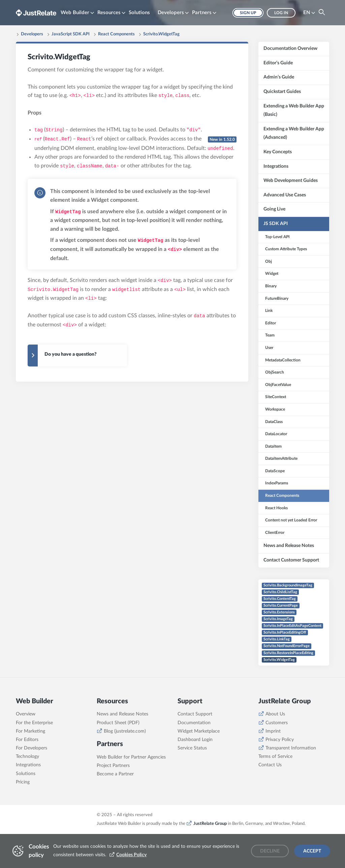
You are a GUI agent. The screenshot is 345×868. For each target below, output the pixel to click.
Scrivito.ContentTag (280, 599)
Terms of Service (275, 789)
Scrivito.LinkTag (277, 639)
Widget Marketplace (199, 763)
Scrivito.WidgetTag (161, 34)
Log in (281, 13)
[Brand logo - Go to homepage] (36, 13)
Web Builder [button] (75, 13)
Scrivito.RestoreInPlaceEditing (288, 653)
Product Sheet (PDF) (118, 754)
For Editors (27, 772)
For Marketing (30, 763)
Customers (277, 754)
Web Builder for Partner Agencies (131, 789)
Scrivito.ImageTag (278, 619)
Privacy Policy (280, 772)
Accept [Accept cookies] (312, 851)
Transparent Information (291, 780)
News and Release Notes (122, 746)
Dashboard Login (195, 772)
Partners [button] (202, 13)
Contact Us (270, 797)
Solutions (139, 13)
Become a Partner (115, 806)
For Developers (32, 780)
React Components (116, 34)
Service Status (192, 780)
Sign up (248, 13)
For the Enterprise (34, 754)
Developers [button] (171, 13)
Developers (32, 34)
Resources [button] (109, 13)
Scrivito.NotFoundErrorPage (287, 646)
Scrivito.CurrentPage (281, 605)
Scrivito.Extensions (279, 612)
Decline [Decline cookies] (270, 851)
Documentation (194, 754)
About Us (275, 746)
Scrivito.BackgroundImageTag (288, 585)
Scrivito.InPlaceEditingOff (285, 632)
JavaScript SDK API (71, 34)
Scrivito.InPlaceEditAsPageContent (292, 626)
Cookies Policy (131, 855)
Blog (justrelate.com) (125, 763)
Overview (26, 746)
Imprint (273, 763)
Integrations (28, 797)
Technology (27, 789)
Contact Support (195, 746)
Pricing (23, 814)
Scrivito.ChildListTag (280, 592)
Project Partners (113, 797)
